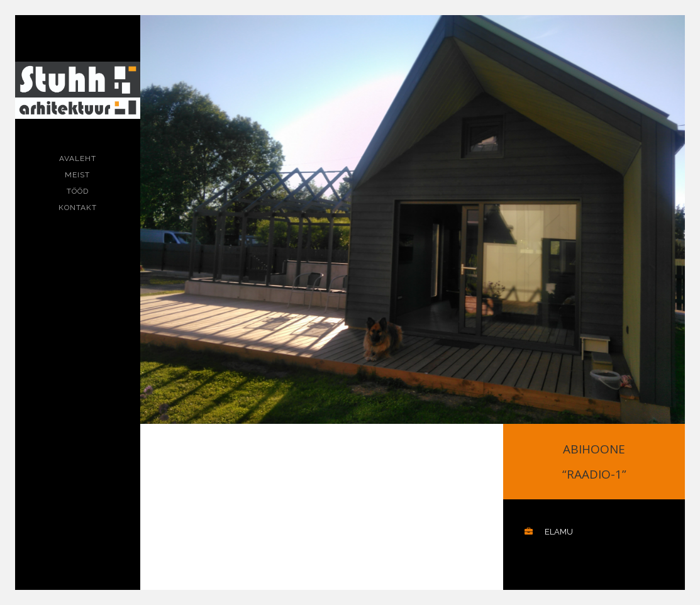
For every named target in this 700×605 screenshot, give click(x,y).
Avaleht (78, 158)
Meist (77, 175)
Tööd (78, 191)
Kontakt (78, 208)
